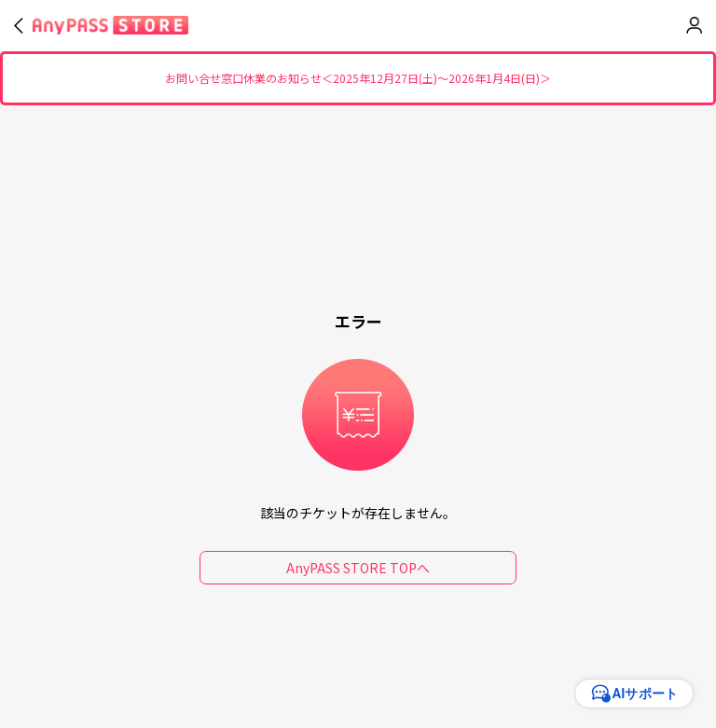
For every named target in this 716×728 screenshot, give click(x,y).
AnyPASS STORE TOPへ (358, 568)
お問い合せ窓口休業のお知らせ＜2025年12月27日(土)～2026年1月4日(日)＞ (358, 78)
